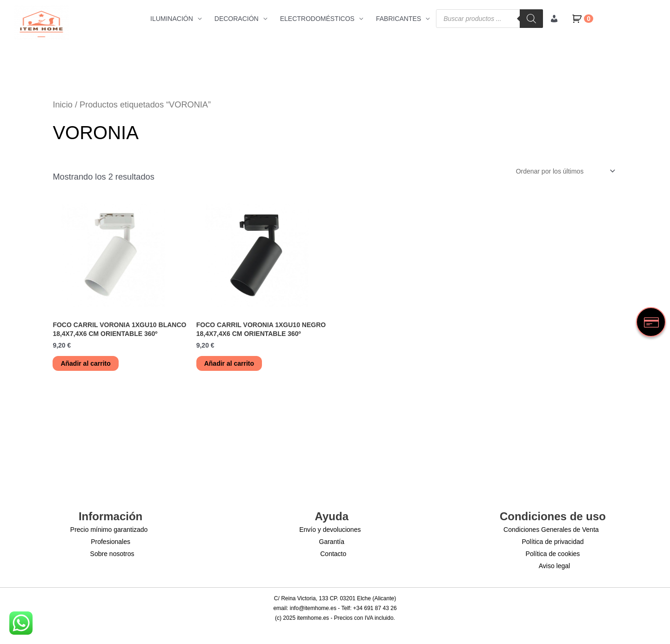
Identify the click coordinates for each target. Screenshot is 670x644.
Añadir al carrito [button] (85, 363)
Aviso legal (554, 566)
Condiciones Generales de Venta (551, 530)
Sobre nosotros (112, 554)
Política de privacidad (553, 542)
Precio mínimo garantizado (109, 530)
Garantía (332, 542)
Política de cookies (553, 554)
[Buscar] (531, 19)
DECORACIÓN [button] (237, 19)
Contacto (333, 554)
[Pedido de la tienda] (564, 171)
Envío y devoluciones (330, 530)
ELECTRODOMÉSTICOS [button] (317, 19)
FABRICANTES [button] (399, 19)
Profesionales (111, 542)
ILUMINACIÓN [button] (172, 19)
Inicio (62, 105)
